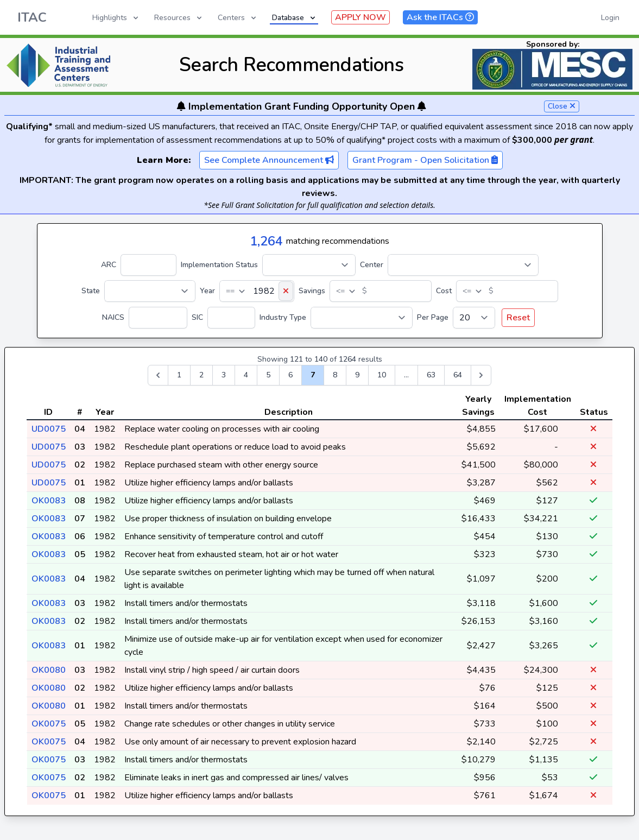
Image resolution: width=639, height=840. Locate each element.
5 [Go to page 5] (268, 375)
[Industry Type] (362, 318)
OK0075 (49, 724)
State (91, 291)
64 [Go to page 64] (458, 375)
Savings (312, 291)
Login (610, 18)
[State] (150, 291)
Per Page (433, 317)
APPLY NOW (360, 17)
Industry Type (283, 317)
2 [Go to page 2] (201, 375)
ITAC (32, 17)
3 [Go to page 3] (224, 375)
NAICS (113, 317)
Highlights (116, 18)
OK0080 (49, 670)
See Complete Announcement (269, 160)
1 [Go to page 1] (179, 375)
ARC (109, 265)
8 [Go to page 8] (335, 375)
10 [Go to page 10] (382, 375)
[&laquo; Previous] (158, 375)
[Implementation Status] (309, 265)
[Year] (257, 291)
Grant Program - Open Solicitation (425, 160)
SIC (197, 317)
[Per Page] (474, 318)
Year (207, 291)
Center (372, 265)
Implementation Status (219, 265)
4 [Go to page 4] (246, 375)
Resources (179, 18)
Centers (238, 18)
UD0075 (49, 429)
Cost (444, 291)
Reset (518, 318)
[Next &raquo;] (481, 375)
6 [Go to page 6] (290, 375)
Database (295, 18)
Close (562, 106)
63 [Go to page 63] (431, 375)
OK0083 (49, 501)
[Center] (463, 265)
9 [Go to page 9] (357, 375)
